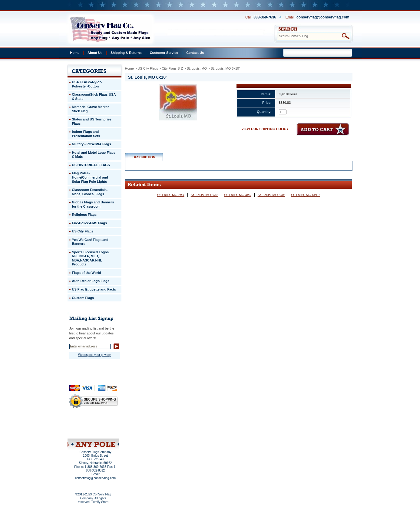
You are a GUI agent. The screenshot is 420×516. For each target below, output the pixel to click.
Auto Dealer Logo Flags (91, 281)
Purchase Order (105, 426)
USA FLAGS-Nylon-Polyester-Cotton (87, 84)
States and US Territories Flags (92, 121)
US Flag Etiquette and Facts (94, 289)
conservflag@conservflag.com (323, 17)
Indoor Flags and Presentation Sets (86, 134)
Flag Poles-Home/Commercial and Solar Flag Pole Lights (90, 177)
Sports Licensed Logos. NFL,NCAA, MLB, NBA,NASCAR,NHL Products (91, 258)
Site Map (82, 431)
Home (75, 53)
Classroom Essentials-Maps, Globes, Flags (90, 192)
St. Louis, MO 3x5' (204, 195)
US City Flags (148, 68)
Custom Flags (83, 298)
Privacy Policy (83, 422)
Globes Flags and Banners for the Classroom (93, 204)
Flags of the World (87, 273)
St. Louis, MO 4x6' (238, 195)
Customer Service (164, 53)
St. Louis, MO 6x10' (306, 195)
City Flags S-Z (172, 68)
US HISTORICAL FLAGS (91, 165)
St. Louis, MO (197, 68)
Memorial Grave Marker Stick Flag (91, 109)
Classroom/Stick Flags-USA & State (94, 97)
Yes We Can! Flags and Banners (90, 242)
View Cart (104, 431)
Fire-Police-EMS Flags (90, 223)
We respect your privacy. (95, 355)
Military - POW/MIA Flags (92, 144)
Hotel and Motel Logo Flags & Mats (94, 155)
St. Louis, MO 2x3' (171, 195)
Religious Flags (84, 215)
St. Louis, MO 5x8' (271, 195)
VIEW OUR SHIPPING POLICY (265, 129)
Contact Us (195, 53)
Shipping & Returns (126, 53)
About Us (95, 53)
